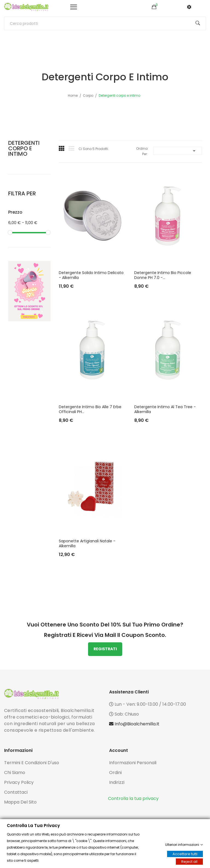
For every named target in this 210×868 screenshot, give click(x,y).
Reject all (189, 862)
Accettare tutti (185, 854)
